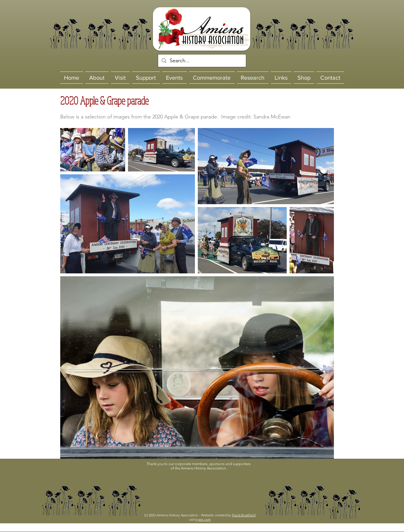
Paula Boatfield (244, 515)
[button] (201, 489)
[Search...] (202, 61)
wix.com (205, 519)
